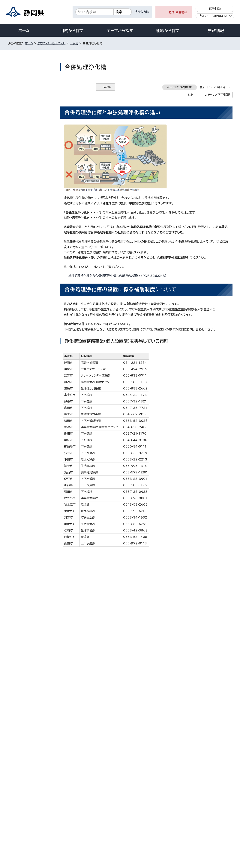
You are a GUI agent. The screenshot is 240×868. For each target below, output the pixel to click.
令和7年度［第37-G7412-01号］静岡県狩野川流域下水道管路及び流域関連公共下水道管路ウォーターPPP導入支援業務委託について (33, 111)
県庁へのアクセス (216, 813)
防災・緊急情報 (178, 12)
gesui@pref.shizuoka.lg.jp (100, 746)
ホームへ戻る (224, 762)
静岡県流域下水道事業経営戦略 (32, 228)
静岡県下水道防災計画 (28, 294)
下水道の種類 (23, 275)
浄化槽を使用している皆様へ (88, 682)
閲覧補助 (215, 9)
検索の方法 (142, 12)
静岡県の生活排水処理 (28, 177)
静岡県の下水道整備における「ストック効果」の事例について (32, 305)
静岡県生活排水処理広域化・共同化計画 (32, 250)
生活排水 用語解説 (26, 284)
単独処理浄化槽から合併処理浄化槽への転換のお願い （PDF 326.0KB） (119, 276)
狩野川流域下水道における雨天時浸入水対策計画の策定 (33, 130)
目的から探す (72, 31)
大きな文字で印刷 (217, 95)
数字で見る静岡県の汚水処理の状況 (32, 166)
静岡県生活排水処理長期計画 (32, 154)
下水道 (74, 43)
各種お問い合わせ (183, 813)
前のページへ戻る (196, 762)
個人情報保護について (67, 836)
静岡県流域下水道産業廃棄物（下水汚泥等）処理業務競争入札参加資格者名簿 (32, 203)
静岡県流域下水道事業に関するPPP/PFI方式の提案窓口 (33, 143)
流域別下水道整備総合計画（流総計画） (32, 263)
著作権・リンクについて (25, 836)
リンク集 (189, 836)
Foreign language (213, 16)
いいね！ (108, 87)
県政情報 (216, 31)
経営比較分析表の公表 (28, 239)
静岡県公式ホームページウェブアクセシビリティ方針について (132, 836)
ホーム (24, 30)
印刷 (190, 95)
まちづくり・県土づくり (51, 43)
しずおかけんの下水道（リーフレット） (33, 188)
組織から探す (168, 31)
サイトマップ (215, 836)
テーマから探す (120, 31)
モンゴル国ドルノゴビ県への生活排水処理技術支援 (32, 318)
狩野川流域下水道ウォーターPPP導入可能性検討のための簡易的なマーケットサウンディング (32, 89)
